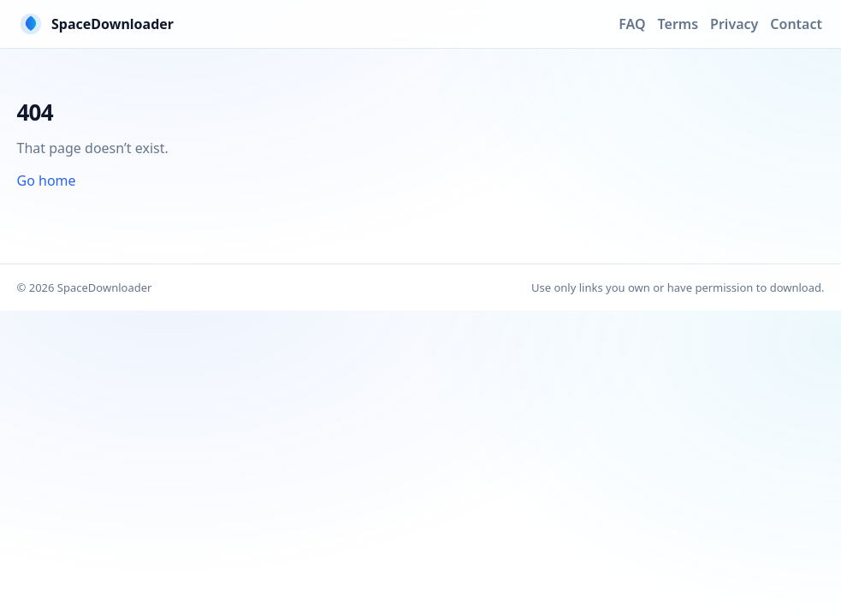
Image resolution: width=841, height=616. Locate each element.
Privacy (734, 24)
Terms (678, 24)
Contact (796, 24)
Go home (47, 181)
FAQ (632, 24)
